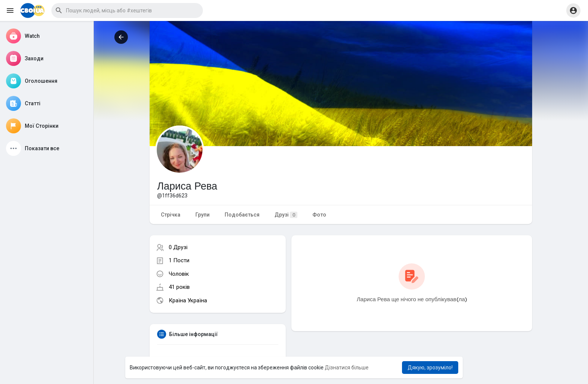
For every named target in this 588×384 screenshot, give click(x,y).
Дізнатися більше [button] (347, 368)
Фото (319, 215)
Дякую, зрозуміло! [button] (430, 368)
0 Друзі (178, 247)
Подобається (242, 215)
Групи (202, 215)
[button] (127, 10)
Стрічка (171, 215)
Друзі (286, 215)
